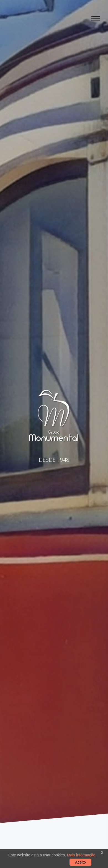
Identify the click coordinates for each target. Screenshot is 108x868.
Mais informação (81, 855)
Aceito (80, 862)
